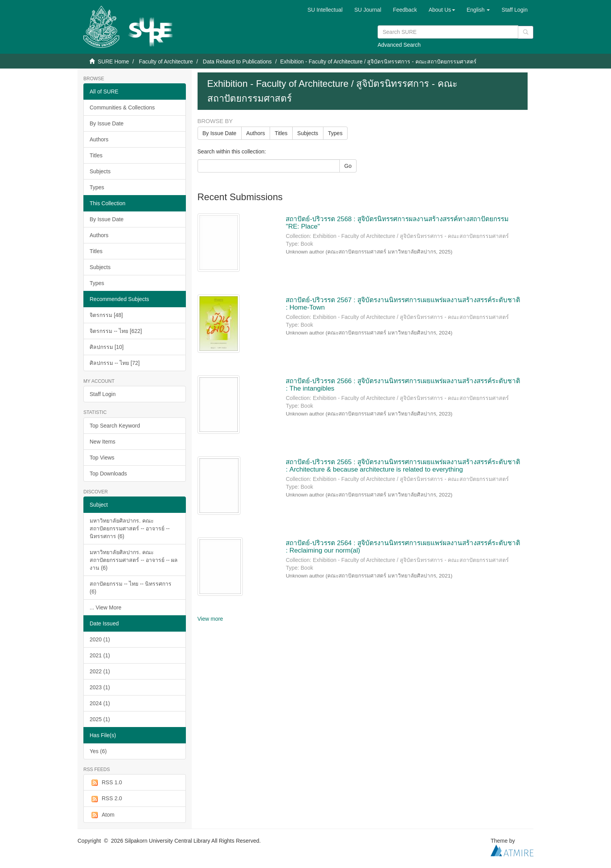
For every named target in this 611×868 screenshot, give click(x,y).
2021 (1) (100, 655)
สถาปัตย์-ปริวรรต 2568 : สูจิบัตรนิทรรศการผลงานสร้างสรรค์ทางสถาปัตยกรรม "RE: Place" (397, 223)
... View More (105, 607)
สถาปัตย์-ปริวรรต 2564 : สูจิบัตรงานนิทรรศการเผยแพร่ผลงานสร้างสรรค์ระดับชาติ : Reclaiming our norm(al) (403, 547)
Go (348, 166)
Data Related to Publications (238, 62)
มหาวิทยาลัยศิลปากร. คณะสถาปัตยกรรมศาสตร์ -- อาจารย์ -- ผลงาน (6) (134, 560)
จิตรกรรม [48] (106, 315)
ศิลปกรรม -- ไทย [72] (115, 363)
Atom (102, 815)
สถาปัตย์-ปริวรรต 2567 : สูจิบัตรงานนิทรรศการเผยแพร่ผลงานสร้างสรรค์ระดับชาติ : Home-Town (403, 304)
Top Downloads (108, 474)
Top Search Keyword (115, 426)
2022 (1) (100, 671)
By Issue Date (107, 123)
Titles (96, 155)
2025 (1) (100, 719)
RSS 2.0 (106, 799)
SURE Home (113, 62)
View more (210, 619)
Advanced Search (399, 45)
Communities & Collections (122, 107)
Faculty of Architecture (166, 62)
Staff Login (103, 394)
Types (97, 187)
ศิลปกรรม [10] (107, 347)
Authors (99, 139)
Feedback (405, 10)
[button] (442, 10)
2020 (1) (100, 639)
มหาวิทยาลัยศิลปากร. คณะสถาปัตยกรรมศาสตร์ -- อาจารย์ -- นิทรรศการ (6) (130, 528)
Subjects (100, 171)
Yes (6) (98, 751)
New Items (102, 442)
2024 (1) (100, 703)
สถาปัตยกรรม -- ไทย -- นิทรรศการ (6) (131, 588)
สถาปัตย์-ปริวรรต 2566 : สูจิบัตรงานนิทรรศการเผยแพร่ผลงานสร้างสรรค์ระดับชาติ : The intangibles (403, 385)
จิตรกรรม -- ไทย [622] (116, 331)
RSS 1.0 (106, 783)
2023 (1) (100, 687)
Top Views (102, 458)
